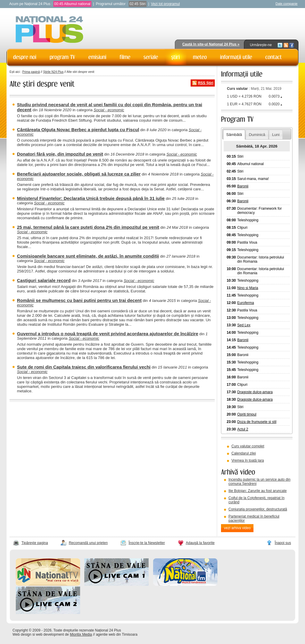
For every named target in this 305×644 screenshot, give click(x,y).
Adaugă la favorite (200, 543)
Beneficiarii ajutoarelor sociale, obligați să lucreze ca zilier (79, 174)
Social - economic (109, 110)
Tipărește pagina (35, 543)
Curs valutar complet (248, 446)
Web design (22, 634)
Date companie (287, 4)
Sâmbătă (234, 135)
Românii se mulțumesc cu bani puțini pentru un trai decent (79, 300)
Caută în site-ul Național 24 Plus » (211, 44)
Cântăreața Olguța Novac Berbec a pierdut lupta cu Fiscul (78, 130)
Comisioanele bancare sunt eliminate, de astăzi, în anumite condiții (88, 256)
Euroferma (246, 303)
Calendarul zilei (244, 453)
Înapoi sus (283, 543)
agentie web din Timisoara (117, 634)
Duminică (257, 135)
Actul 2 (243, 429)
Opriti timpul (247, 414)
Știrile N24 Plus (53, 72)
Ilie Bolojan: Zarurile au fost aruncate (257, 491)
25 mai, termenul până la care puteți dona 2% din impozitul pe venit (88, 227)
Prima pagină (31, 72)
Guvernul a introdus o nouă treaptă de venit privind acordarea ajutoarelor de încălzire (108, 334)
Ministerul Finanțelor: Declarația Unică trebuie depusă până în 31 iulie (91, 198)
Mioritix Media (81, 634)
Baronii (243, 186)
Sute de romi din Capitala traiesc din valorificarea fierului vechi (84, 367)
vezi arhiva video (237, 528)
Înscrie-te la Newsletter (147, 543)
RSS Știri (206, 83)
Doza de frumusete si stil (257, 422)
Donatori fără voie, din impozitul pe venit (60, 154)
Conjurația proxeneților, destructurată (258, 509)
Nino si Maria (248, 288)
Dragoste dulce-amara (255, 392)
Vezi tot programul (165, 4)
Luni (276, 135)
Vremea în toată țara (248, 460)
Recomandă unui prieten (88, 543)
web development (50, 634)
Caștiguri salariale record (44, 280)
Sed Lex (244, 325)
